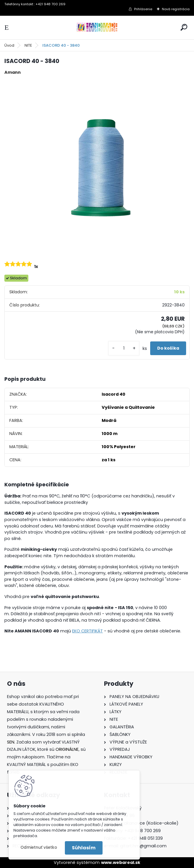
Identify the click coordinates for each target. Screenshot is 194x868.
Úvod (9, 45)
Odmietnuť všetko (39, 847)
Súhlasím (84, 848)
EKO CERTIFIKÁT (88, 631)
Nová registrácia (176, 9)
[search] (184, 27)
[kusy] (124, 348)
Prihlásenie (143, 9)
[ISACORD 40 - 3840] (97, 167)
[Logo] (97, 28)
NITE (28, 45)
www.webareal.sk (121, 862)
